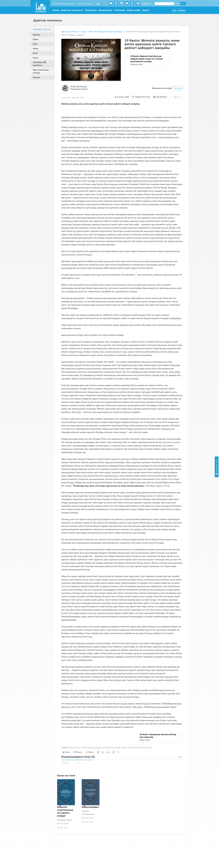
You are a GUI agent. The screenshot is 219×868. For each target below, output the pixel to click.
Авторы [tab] (47, 30)
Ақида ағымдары (90, 807)
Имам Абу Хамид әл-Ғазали (99, 748)
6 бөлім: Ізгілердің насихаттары (195, 45)
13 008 (85, 822)
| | (176, 97)
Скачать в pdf (122, 97)
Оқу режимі (160, 97)
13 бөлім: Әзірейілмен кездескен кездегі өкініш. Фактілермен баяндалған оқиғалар (199, 97)
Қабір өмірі (133, 748)
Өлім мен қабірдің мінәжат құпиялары (106, 32)
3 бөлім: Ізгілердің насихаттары (195, 27)
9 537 (60, 828)
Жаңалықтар (106, 10)
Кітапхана (120, 10)
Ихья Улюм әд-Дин (119, 748)
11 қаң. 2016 (66, 98)
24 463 (75, 98)
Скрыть (214, 5)
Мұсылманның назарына (63, 4)
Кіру (175, 11)
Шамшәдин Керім (65, 820)
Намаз (56, 10)
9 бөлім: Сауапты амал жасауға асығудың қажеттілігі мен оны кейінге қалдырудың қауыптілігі (198, 68)
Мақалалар (91, 10)
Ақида (84, 32)
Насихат (78, 748)
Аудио (146, 10)
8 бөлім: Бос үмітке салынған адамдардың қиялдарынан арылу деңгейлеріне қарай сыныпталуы (196, 58)
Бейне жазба (134, 10)
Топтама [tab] (37, 30)
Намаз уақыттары (85, 4)
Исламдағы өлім (145, 748)
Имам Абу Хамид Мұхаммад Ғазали (79, 88)
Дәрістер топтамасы (72, 10)
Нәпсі (84, 748)
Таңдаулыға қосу (141, 97)
